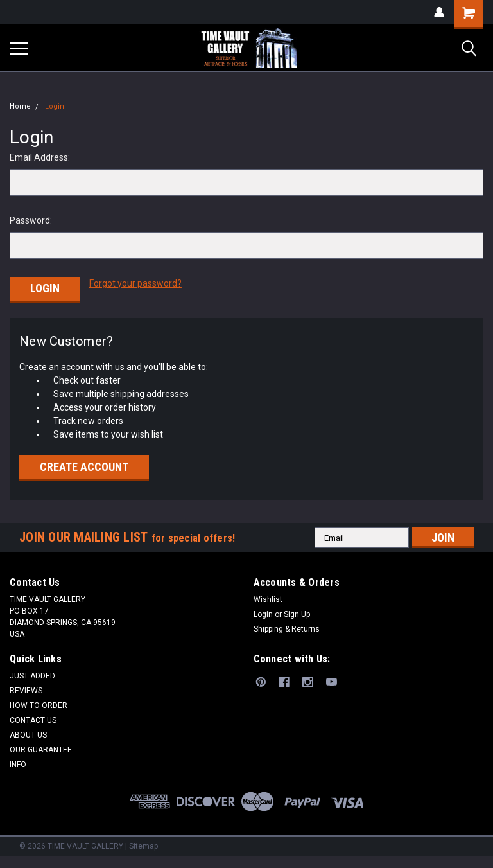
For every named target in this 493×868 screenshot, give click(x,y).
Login (55, 106)
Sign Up (297, 612)
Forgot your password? (135, 283)
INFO (18, 763)
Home (20, 106)
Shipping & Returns (287, 627)
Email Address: (40, 157)
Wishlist (268, 598)
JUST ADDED (32, 674)
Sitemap (143, 844)
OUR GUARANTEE (41, 748)
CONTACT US (33, 718)
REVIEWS (26, 689)
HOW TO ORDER (39, 704)
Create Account (84, 465)
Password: (31, 220)
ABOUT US (28, 733)
